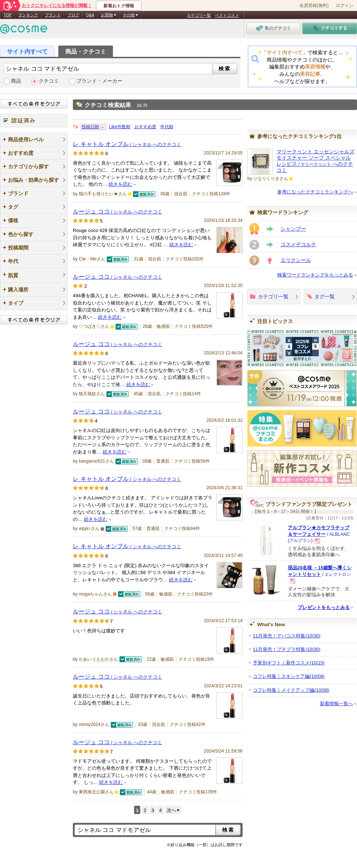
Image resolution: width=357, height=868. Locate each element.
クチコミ (49, 81)
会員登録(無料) (314, 5)
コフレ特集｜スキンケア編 (289, 676)
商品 (16, 81)
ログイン (345, 5)
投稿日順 (90, 127)
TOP (8, 15)
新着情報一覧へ (336, 704)
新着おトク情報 (119, 6)
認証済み (34, 121)
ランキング (28, 15)
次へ (172, 810)
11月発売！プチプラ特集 (287, 649)
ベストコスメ (227, 15)
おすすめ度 (145, 127)
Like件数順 (120, 127)
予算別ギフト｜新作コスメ (289, 663)
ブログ (73, 15)
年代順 (167, 127)
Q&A (90, 15)
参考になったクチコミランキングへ (315, 192)
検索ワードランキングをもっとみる (315, 275)
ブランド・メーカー (99, 81)
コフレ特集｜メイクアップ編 (291, 690)
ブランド (53, 15)
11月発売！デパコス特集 (287, 636)
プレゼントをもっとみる (324, 607)
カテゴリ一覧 (199, 15)
